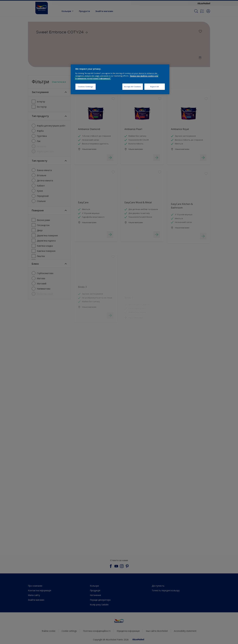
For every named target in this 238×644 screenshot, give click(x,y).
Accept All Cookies (133, 87)
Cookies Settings (86, 87)
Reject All (155, 87)
